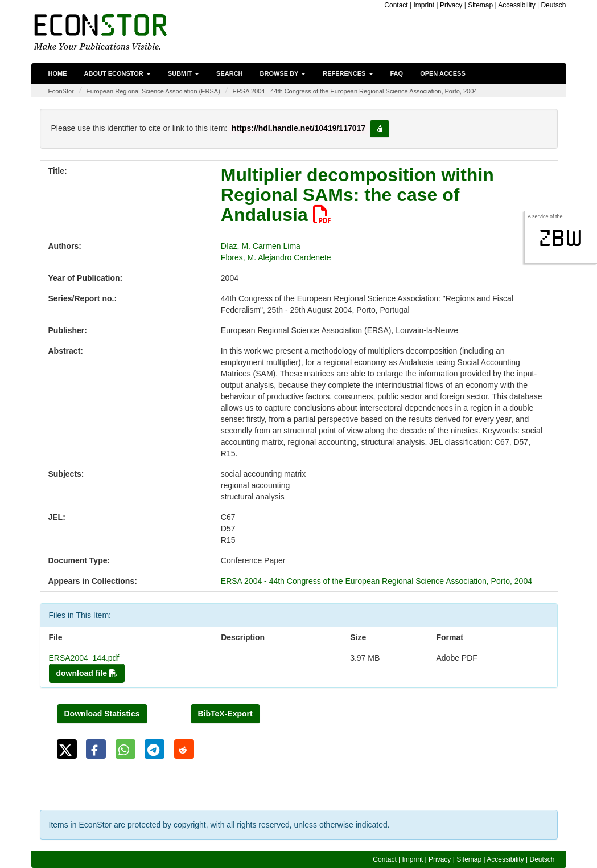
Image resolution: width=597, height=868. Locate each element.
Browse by (283, 73)
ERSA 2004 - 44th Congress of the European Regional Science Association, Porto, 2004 (355, 91)
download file (87, 673)
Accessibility (516, 5)
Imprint (424, 5)
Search (229, 73)
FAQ (397, 73)
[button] (67, 749)
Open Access (443, 73)
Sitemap (480, 5)
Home (58, 73)
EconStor (61, 91)
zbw (561, 238)
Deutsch (553, 5)
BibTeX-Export (225, 714)
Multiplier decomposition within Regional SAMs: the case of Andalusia (357, 195)
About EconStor (118, 73)
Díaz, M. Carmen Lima (261, 246)
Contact (396, 5)
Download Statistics (102, 714)
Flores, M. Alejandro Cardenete (276, 257)
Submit (184, 73)
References (348, 73)
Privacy (451, 5)
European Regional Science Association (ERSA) (153, 91)
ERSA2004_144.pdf (84, 658)
